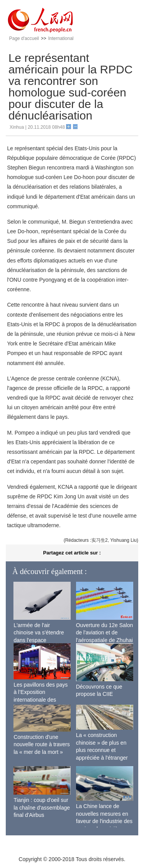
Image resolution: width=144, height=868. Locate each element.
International (61, 38)
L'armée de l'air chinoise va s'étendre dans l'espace (39, 633)
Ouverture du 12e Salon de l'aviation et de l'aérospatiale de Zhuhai (105, 633)
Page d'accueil (24, 38)
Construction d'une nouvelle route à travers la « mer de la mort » (41, 744)
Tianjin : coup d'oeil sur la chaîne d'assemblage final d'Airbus (42, 807)
